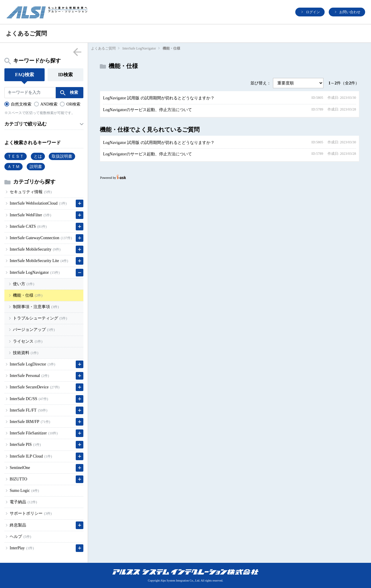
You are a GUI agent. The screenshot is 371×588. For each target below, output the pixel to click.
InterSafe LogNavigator (139, 48)
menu (77, 52)
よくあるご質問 (103, 48)
